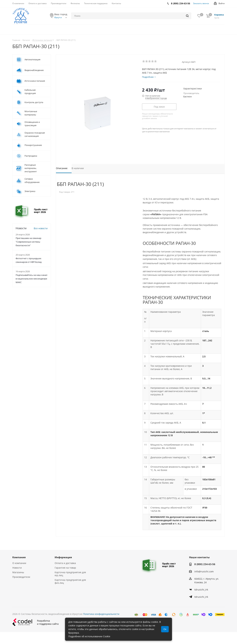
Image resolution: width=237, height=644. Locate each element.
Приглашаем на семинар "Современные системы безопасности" (28, 242)
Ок (165, 629)
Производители (21, 577)
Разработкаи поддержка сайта (35, 622)
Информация (63, 557)
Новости (17, 568)
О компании (19, 563)
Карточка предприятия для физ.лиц (70, 581)
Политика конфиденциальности (101, 614)
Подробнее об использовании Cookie (89, 636)
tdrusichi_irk (201, 590)
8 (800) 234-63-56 (205, 564)
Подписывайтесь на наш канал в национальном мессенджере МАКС (31, 279)
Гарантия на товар (65, 568)
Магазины (18, 572)
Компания (19, 557)
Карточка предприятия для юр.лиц (70, 574)
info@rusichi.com (204, 571)
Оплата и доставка (65, 563)
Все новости (41, 228)
